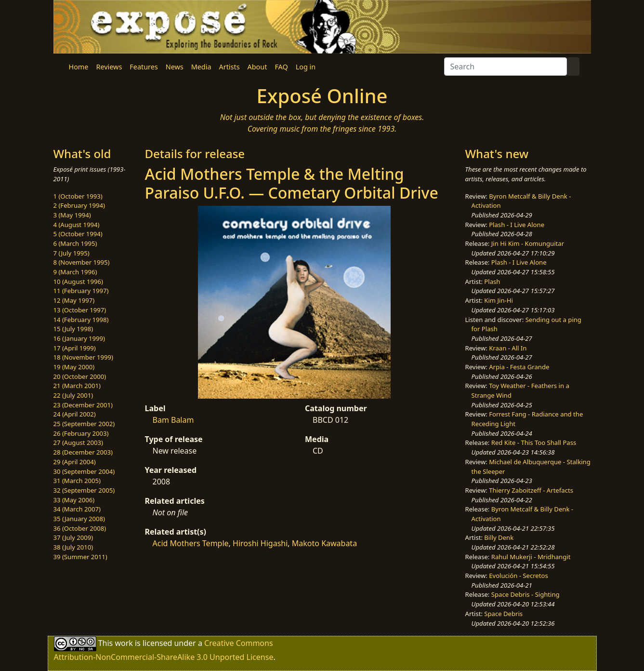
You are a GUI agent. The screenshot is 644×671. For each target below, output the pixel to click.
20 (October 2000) (80, 376)
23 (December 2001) (83, 405)
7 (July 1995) (72, 253)
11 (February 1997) (81, 291)
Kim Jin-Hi (499, 300)
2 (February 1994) (79, 205)
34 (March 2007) (77, 509)
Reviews (109, 67)
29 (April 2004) (75, 462)
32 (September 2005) (84, 490)
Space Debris (503, 614)
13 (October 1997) (80, 310)
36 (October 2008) (80, 528)
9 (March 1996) (75, 272)
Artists (230, 67)
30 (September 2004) (84, 471)
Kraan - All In (508, 348)
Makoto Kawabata (324, 543)
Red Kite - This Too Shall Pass (534, 443)
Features (144, 67)
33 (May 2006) (74, 500)
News (175, 67)
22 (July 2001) (73, 395)
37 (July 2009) (73, 537)
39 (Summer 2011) (80, 557)
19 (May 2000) (74, 367)
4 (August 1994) (77, 225)
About (257, 67)
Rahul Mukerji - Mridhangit (531, 557)
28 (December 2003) (83, 452)
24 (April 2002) (75, 414)
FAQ (281, 67)
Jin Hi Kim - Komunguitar (528, 243)
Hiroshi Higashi (260, 543)
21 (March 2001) (77, 386)
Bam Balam (173, 420)
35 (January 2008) (79, 519)
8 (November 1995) (82, 262)
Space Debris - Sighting (526, 594)
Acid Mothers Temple (191, 543)
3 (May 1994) (72, 215)
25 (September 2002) (84, 424)
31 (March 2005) (77, 481)
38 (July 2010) (73, 547)
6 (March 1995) (75, 243)
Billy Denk (499, 537)
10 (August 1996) (78, 282)
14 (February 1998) (81, 320)
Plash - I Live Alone (517, 225)
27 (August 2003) (78, 443)
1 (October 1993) (78, 196)
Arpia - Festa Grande (519, 367)
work (124, 643)
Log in (306, 67)
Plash (492, 282)
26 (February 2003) (81, 433)
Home (79, 67)
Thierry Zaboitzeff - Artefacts (531, 490)
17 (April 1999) (75, 348)
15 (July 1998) (73, 329)
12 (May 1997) (74, 300)
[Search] (506, 67)
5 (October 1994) (78, 234)
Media (201, 67)
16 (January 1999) (79, 338)
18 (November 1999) (84, 357)
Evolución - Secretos (518, 576)
